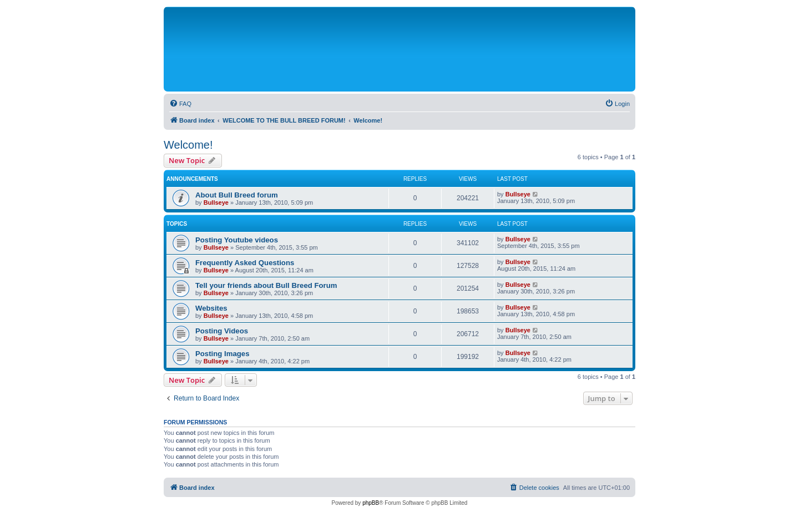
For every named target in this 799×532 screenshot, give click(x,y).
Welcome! (188, 145)
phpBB (371, 503)
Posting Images (222, 354)
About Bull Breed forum (237, 195)
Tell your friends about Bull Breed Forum (266, 285)
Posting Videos (222, 331)
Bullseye (216, 202)
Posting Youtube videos (237, 240)
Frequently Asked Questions (245, 263)
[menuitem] (180, 104)
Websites (211, 308)
